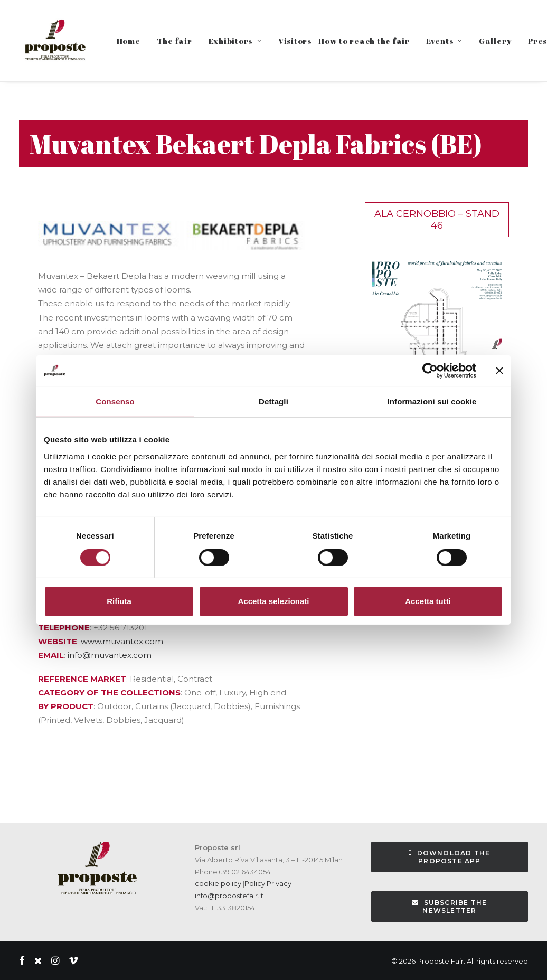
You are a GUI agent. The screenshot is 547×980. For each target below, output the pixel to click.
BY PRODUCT (66, 706)
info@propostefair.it (229, 896)
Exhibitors (235, 41)
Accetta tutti (428, 601)
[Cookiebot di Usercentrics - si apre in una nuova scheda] (430, 371)
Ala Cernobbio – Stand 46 (437, 220)
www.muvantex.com (122, 641)
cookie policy (218, 883)
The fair (175, 41)
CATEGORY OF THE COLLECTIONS (109, 692)
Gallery (495, 41)
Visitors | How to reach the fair (344, 41)
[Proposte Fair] (55, 41)
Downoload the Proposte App (450, 857)
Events (444, 41)
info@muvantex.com (110, 655)
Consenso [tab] (115, 402)
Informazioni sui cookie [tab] (432, 402)
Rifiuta (119, 601)
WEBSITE (58, 641)
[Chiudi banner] (499, 371)
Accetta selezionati (273, 601)
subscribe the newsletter (450, 907)
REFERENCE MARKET (82, 679)
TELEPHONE (64, 628)
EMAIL (51, 655)
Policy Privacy (268, 883)
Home (129, 41)
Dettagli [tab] (273, 402)
